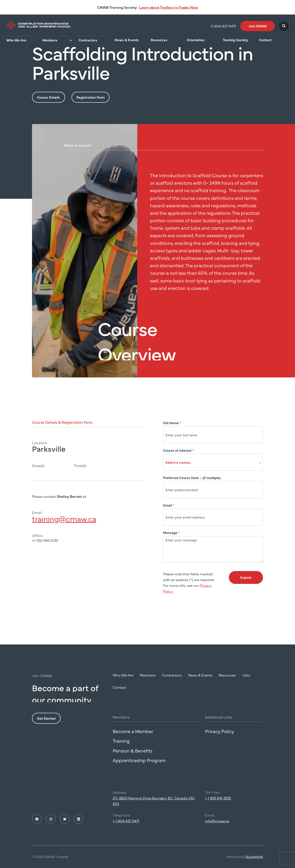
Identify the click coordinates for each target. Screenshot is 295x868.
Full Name (172, 423)
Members (50, 40)
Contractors (88, 40)
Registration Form (91, 97)
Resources (159, 40)
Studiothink (254, 865)
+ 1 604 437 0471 (126, 830)
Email (169, 505)
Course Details (48, 97)
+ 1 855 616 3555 (218, 807)
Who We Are (16, 40)
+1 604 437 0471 (223, 26)
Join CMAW (258, 26)
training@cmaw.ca (64, 527)
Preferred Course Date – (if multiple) (192, 478)
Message (171, 532)
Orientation (196, 40)
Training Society (235, 40)
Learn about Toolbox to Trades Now (169, 7)
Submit (246, 577)
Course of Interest (178, 450)
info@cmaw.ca (217, 830)
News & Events (127, 40)
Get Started (46, 727)
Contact (265, 40)
